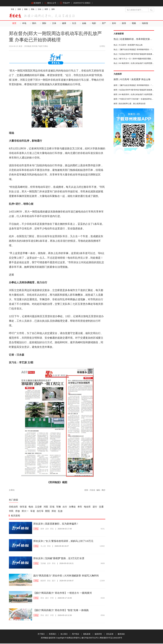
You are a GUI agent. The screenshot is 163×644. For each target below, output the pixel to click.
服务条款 (121, 634)
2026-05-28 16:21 (67, 564)
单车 (80, 507)
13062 (102, 547)
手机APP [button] (66, 3)
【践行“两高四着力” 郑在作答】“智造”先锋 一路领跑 (63, 611)
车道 (33, 512)
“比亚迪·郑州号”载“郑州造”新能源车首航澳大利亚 (135, 55)
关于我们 (41, 634)
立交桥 (38, 507)
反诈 (47, 529)
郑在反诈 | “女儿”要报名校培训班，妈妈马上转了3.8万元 (65, 541)
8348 (103, 598)
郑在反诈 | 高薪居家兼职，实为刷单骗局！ (57, 524)
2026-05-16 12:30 (65, 616)
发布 (112, 24)
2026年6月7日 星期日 (83, 3)
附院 (47, 512)
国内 (34, 24)
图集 (34, 9)
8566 (103, 616)
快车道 (23, 507)
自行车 (40, 512)
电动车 (87, 507)
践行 (54, 581)
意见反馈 (110, 634)
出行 (65, 507)
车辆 (58, 507)
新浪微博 (36, 3)
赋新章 (43, 581)
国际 (44, 24)
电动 (31, 507)
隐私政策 (87, 634)
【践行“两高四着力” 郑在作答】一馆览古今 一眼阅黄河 (64, 593)
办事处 (72, 507)
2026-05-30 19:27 (62, 547)
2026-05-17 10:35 (65, 598)
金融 (83, 24)
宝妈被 (43, 564)
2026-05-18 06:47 (67, 581)
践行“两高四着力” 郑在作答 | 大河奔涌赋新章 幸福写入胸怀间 (68, 576)
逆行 (95, 507)
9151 (103, 529)
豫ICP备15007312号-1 (90, 638)
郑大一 (25, 512)
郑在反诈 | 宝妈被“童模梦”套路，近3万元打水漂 (60, 559)
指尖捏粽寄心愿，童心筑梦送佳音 (130, 104)
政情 (122, 24)
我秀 (48, 9)
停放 (18, 512)
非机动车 (13, 507)
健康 (63, 24)
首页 (14, 24)
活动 (41, 9)
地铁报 (143, 24)
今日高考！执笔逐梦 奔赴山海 (128, 45)
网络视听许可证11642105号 (111, 638)
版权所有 (98, 634)
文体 (53, 24)
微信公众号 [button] (51, 3)
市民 (11, 512)
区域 (52, 507)
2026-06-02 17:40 (65, 529)
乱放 (60, 512)
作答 (52, 598)
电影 (93, 24)
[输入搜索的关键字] (137, 10)
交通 (101, 507)
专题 (12, 9)
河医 (46, 507)
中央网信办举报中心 (73, 638)
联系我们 (53, 634)
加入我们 (64, 634)
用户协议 (76, 634)
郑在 (54, 512)
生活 (73, 24)
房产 (102, 24)
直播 (20, 9)
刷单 (42, 529)
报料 (55, 9)
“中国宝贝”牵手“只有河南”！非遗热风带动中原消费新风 (138, 99)
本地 (24, 24)
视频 (27, 9)
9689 (103, 564)
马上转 (43, 547)
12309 (102, 581)
